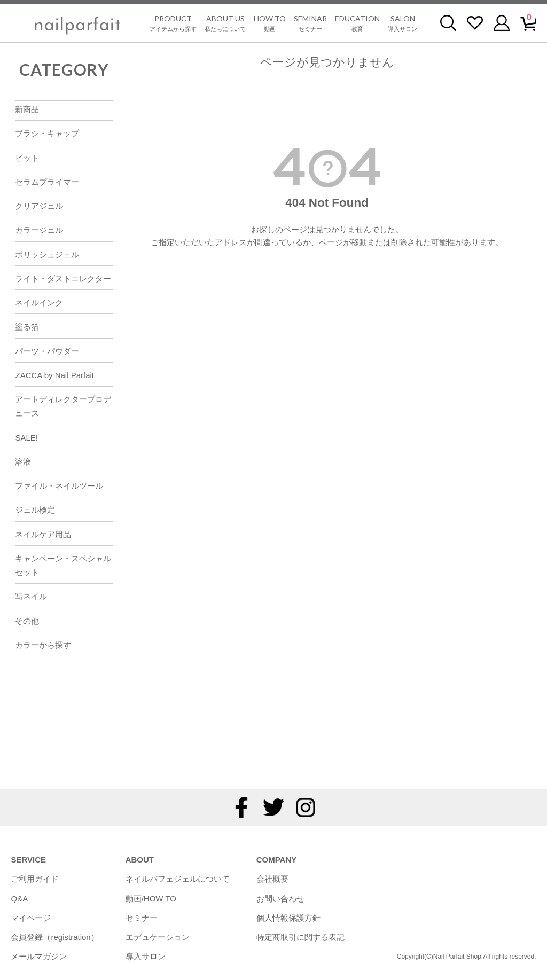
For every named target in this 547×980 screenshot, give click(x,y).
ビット (27, 158)
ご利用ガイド (35, 879)
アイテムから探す (173, 23)
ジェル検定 (35, 510)
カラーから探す (43, 645)
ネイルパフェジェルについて (178, 879)
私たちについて (225, 23)
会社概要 (272, 879)
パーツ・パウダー (47, 351)
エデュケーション (158, 937)
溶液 (23, 462)
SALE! (26, 438)
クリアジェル (39, 206)
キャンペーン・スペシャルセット (63, 565)
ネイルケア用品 (43, 534)
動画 (270, 23)
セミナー (310, 23)
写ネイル (31, 596)
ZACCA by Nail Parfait (54, 375)
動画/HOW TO (151, 899)
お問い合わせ (280, 899)
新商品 (27, 109)
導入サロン (403, 23)
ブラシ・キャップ (47, 133)
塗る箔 (27, 327)
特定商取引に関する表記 (300, 937)
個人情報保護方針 (288, 918)
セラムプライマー (47, 182)
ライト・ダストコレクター (63, 279)
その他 (27, 621)
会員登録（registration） (54, 937)
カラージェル (39, 230)
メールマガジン (39, 956)
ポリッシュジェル (47, 254)
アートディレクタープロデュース (63, 406)
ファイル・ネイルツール (59, 486)
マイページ (31, 918)
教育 (357, 23)
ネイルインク (39, 303)
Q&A (19, 899)
